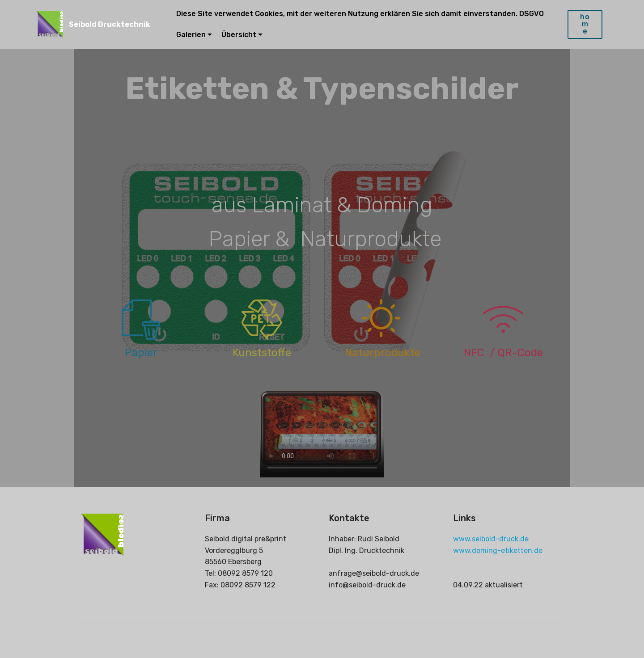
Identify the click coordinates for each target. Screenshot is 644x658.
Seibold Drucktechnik (110, 24)
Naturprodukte (383, 353)
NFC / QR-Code (503, 353)
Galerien (191, 35)
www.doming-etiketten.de (498, 550)
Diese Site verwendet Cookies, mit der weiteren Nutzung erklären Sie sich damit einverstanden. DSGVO (361, 14)
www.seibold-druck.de (491, 539)
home (585, 24)
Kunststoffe (262, 353)
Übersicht (239, 35)
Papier (141, 353)
